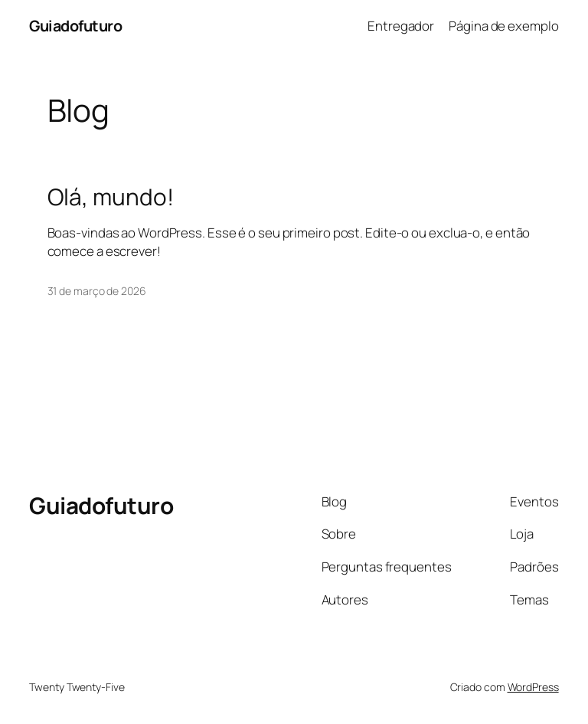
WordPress (533, 687)
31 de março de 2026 (97, 291)
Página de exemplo (503, 26)
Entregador (401, 26)
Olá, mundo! (111, 197)
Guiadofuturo (75, 26)
